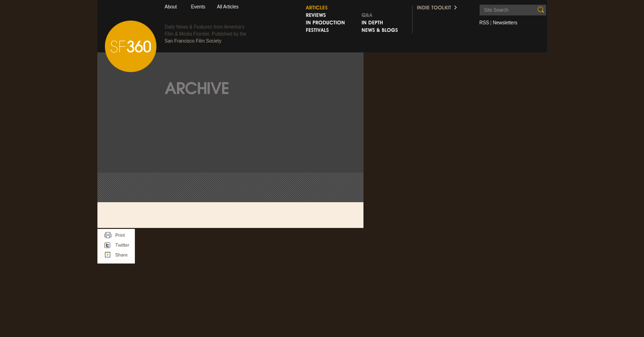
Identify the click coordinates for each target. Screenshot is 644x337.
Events (198, 7)
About (171, 7)
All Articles (228, 7)
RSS (485, 23)
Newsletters (505, 23)
